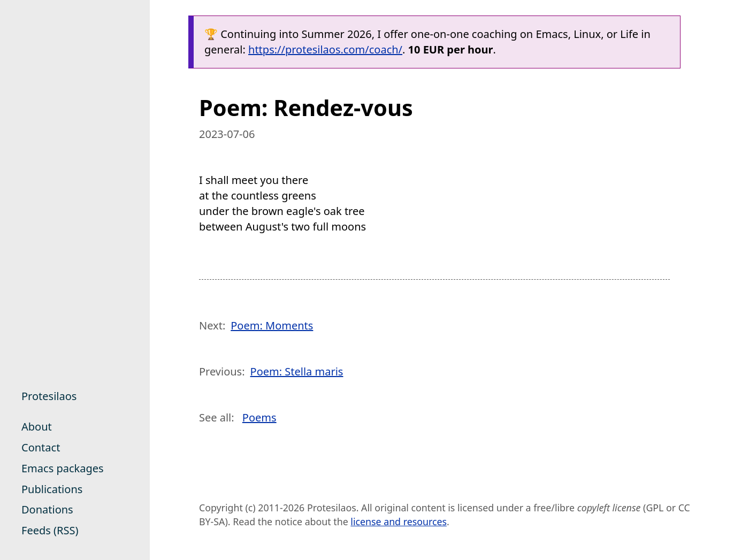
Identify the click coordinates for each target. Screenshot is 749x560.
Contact (41, 447)
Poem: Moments (272, 325)
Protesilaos (49, 396)
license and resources (399, 521)
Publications (52, 489)
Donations (47, 509)
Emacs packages (63, 468)
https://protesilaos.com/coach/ (325, 49)
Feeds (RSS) (50, 530)
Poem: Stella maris (297, 371)
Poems (259, 417)
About (37, 427)
